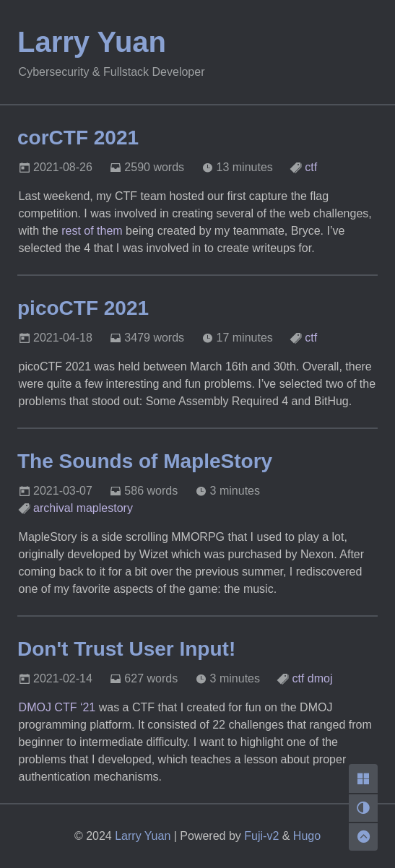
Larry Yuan (92, 42)
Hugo (307, 836)
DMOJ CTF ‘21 (57, 707)
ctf (311, 167)
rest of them (92, 231)
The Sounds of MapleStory (145, 461)
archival (53, 508)
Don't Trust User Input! (126, 649)
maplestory (105, 508)
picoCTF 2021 (83, 308)
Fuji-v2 (261, 836)
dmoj (320, 678)
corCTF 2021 (78, 138)
